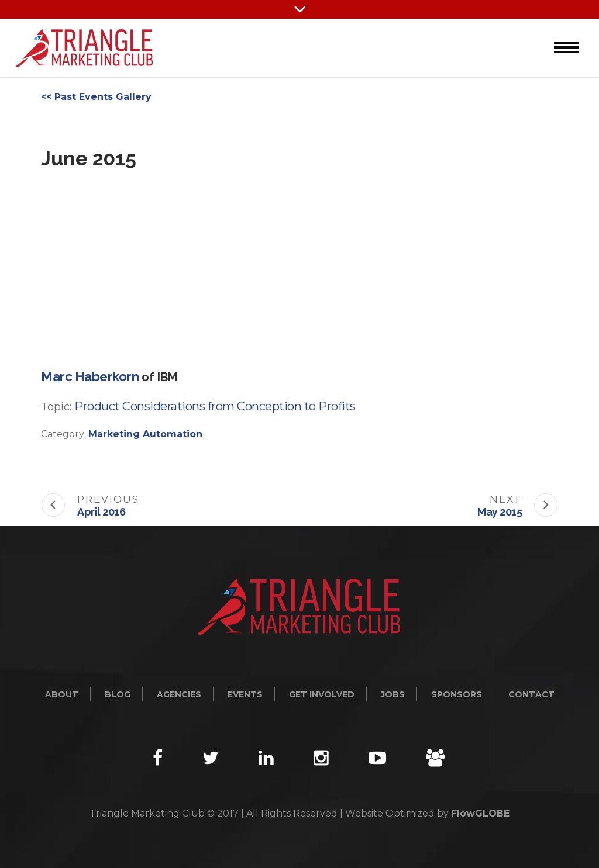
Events (245, 694)
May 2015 (500, 512)
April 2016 (101, 512)
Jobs (393, 694)
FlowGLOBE (480, 813)
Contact (531, 694)
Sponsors (457, 694)
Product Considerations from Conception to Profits (215, 406)
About (62, 694)
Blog (118, 694)
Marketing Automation (145, 434)
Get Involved (322, 694)
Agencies (179, 694)
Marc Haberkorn (90, 376)
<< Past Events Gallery (96, 97)
